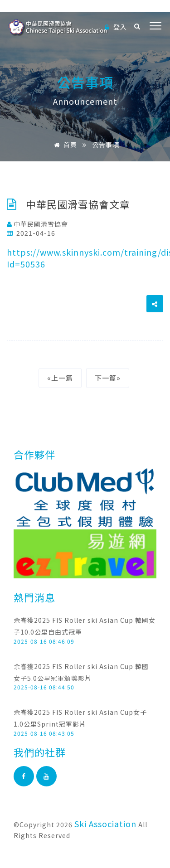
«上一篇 (60, 378)
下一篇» (108, 378)
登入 (116, 27)
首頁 (64, 145)
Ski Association (105, 824)
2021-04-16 (31, 233)
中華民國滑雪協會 (37, 224)
